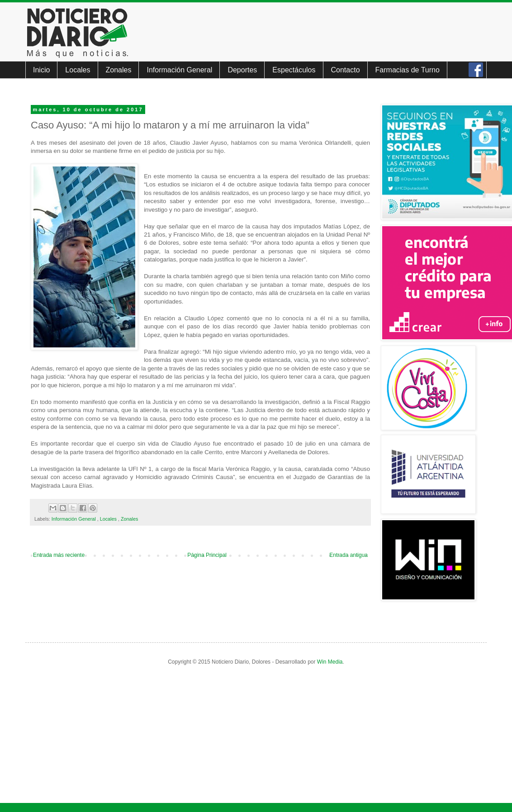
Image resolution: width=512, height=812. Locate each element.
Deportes (242, 70)
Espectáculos (294, 70)
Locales (78, 70)
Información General (179, 70)
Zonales (119, 70)
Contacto (346, 70)
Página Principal (207, 555)
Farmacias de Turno (408, 70)
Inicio (41, 70)
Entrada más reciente (59, 555)
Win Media (330, 662)
